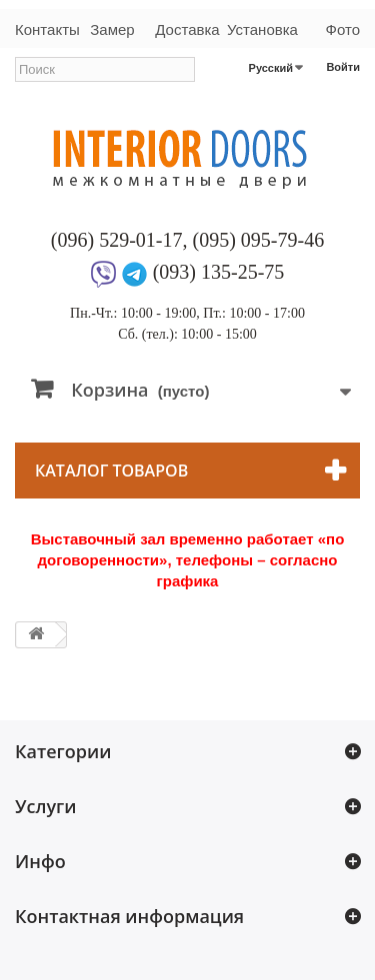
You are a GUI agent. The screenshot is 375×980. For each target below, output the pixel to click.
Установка (262, 29)
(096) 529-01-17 (117, 240)
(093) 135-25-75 (219, 272)
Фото (343, 29)
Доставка (187, 29)
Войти (343, 67)
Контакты (45, 29)
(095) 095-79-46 (259, 240)
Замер (112, 29)
